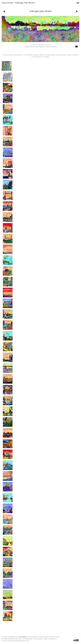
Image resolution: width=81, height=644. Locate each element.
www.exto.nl (23, 637)
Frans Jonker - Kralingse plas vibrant (18, 3)
